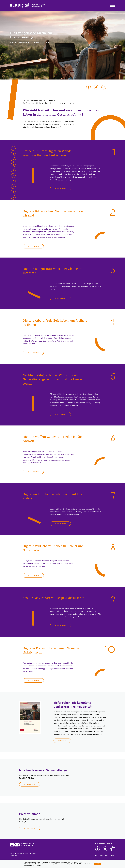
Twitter (105, 849)
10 (13, 197)
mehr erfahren (60, 189)
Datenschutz (110, 855)
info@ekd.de (14, 855)
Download (62, 741)
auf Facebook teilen (88, 87)
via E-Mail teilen (104, 87)
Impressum (99, 855)
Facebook (98, 849)
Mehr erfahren (30, 784)
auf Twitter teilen (96, 87)
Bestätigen (98, 864)
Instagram (113, 849)
